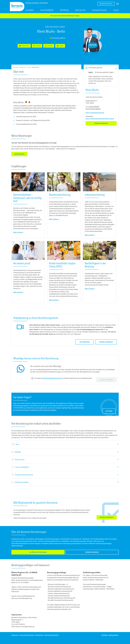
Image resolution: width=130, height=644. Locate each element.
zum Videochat (85, 342)
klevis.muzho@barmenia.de (95, 113)
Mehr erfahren (19, 232)
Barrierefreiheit (39, 635)
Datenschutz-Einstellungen (51, 635)
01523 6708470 (94, 107)
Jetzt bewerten (21, 154)
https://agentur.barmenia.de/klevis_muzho (100, 119)
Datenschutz (15, 635)
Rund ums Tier (81, 10)
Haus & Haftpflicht (47, 10)
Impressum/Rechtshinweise (27, 635)
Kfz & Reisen (64, 10)
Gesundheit (30, 10)
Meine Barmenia (108, 4)
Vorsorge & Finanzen (100, 10)
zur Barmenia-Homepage (23, 552)
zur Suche (110, 411)
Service (116, 10)
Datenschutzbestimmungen (52, 378)
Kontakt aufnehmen (105, 123)
